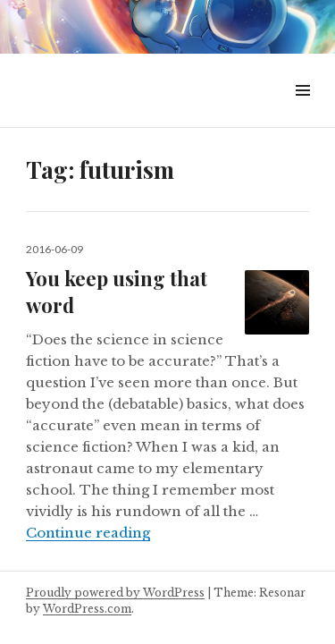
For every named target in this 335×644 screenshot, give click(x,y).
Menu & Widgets (302, 110)
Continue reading (88, 533)
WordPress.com (87, 609)
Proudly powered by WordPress (115, 593)
